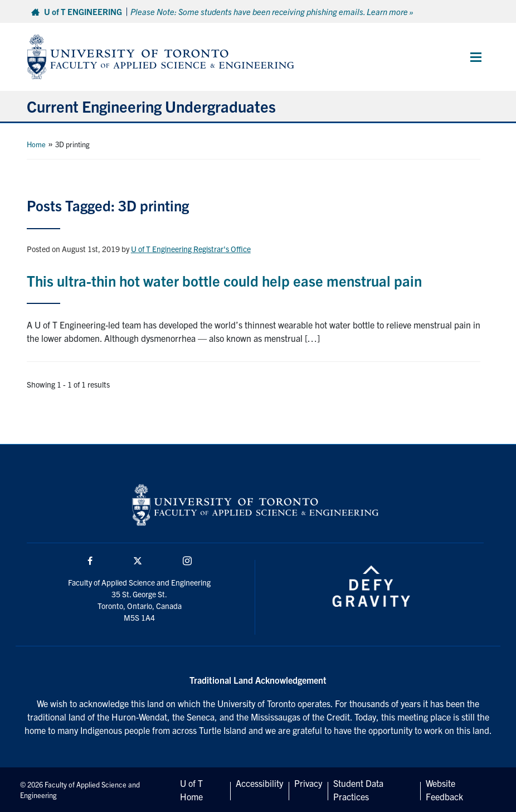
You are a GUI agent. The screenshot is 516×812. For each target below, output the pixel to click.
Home (36, 144)
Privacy (308, 783)
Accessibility (259, 783)
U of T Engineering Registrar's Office (191, 249)
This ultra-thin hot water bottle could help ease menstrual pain (224, 280)
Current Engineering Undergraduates (151, 106)
